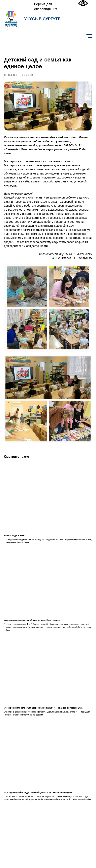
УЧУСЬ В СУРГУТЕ (42, 19)
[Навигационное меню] (89, 36)
